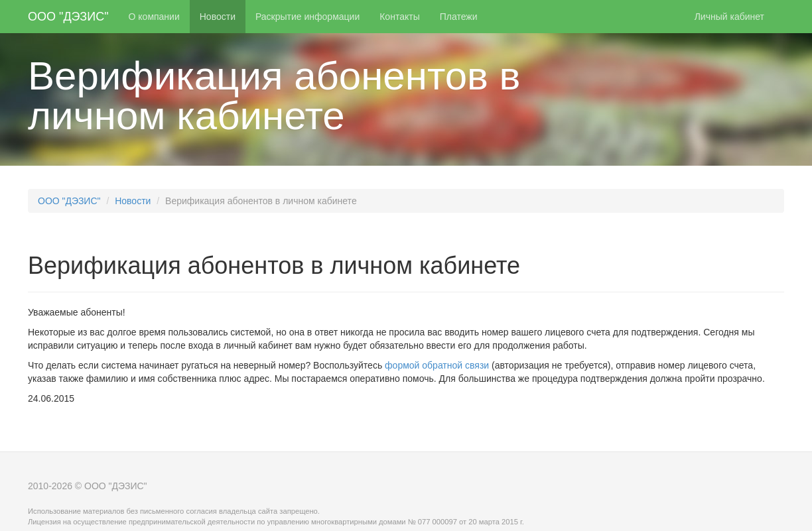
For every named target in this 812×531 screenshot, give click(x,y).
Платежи (459, 17)
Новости (218, 17)
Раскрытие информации (307, 17)
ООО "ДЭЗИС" (68, 17)
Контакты (399, 17)
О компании (154, 17)
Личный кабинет (729, 17)
